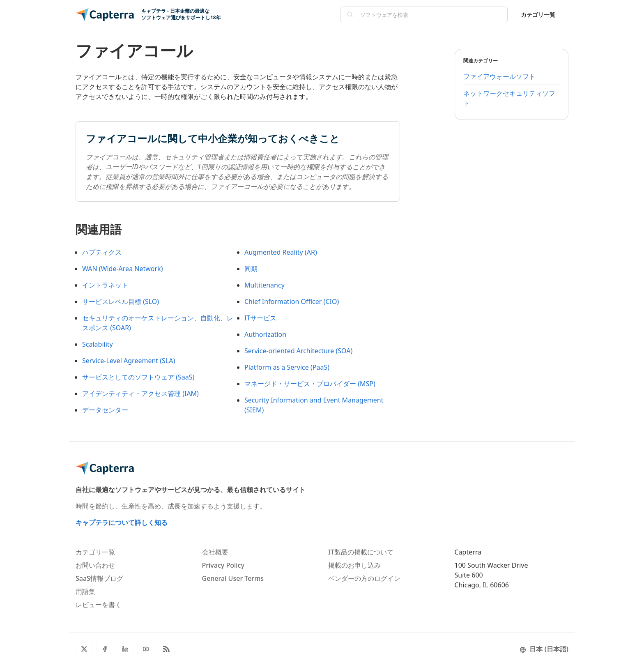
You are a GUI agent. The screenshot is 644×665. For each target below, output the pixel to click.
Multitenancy (264, 285)
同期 (251, 269)
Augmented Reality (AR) (281, 252)
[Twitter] (84, 649)
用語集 (85, 591)
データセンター (105, 410)
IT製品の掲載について (361, 552)
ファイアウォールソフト (499, 76)
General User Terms (233, 578)
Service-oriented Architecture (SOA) (298, 351)
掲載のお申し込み (354, 565)
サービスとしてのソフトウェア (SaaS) (138, 377)
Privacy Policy (223, 565)
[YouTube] (146, 649)
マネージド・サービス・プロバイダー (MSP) (310, 384)
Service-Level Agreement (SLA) (129, 361)
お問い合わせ (95, 565)
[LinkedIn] (125, 649)
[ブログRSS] (166, 649)
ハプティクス (102, 252)
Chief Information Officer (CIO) (292, 301)
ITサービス (260, 318)
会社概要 (215, 552)
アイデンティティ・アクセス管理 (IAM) (140, 393)
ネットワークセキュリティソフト (509, 98)
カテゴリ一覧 (538, 15)
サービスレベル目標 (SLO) (121, 301)
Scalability (98, 344)
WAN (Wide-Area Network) (122, 269)
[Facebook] (105, 649)
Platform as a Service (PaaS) (287, 367)
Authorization (265, 334)
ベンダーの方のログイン (364, 578)
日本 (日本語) (544, 649)
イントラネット (105, 285)
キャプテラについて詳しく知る (122, 522)
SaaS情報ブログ (99, 578)
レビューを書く (99, 605)
